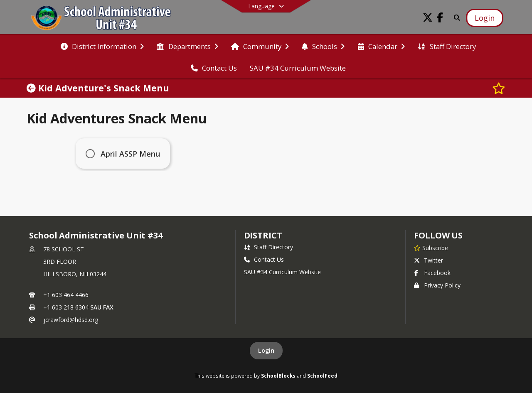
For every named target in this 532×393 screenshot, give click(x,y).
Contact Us (264, 259)
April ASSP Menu (131, 154)
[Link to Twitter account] (428, 19)
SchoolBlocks (278, 376)
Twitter (429, 260)
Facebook (432, 273)
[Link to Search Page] (455, 18)
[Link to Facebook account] (440, 19)
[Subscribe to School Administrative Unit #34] (431, 248)
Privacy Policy (437, 285)
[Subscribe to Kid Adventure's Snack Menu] (499, 88)
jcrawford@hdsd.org (71, 320)
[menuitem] (102, 46)
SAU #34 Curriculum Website (282, 272)
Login (266, 350)
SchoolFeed (322, 376)
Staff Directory (268, 247)
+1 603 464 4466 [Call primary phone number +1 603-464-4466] (66, 295)
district (263, 235)
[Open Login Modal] (485, 18)
